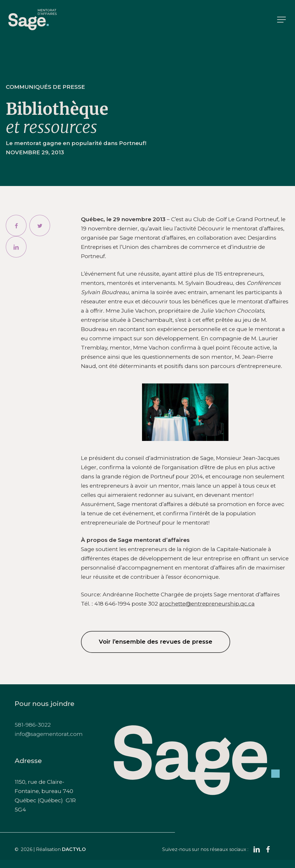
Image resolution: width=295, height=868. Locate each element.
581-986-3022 (33, 725)
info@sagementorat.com (49, 734)
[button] (282, 20)
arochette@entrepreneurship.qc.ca (207, 604)
